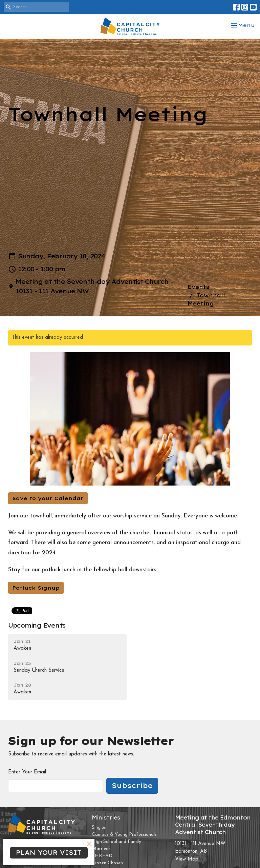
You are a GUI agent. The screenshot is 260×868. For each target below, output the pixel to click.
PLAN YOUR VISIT (49, 853)
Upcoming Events (37, 625)
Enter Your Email (27, 772)
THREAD (102, 856)
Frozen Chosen (107, 863)
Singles (99, 827)
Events (199, 287)
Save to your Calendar (48, 498)
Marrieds (101, 849)
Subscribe (132, 785)
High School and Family (116, 842)
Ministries (106, 817)
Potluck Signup (36, 588)
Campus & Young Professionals (124, 835)
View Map (187, 859)
